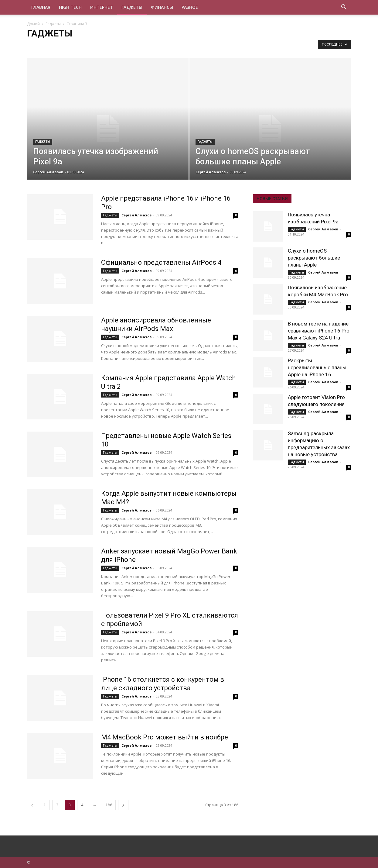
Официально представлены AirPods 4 (161, 262)
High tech (70, 7)
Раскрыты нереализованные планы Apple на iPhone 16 (317, 367)
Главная (41, 7)
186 (109, 805)
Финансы (162, 7)
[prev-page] (32, 805)
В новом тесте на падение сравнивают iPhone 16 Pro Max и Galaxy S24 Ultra (319, 331)
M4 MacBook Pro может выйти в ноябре (165, 737)
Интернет (102, 7)
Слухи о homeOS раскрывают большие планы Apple (314, 258)
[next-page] (123, 805)
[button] (344, 8)
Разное (190, 7)
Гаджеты (132, 7)
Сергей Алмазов (48, 172)
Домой (33, 24)
